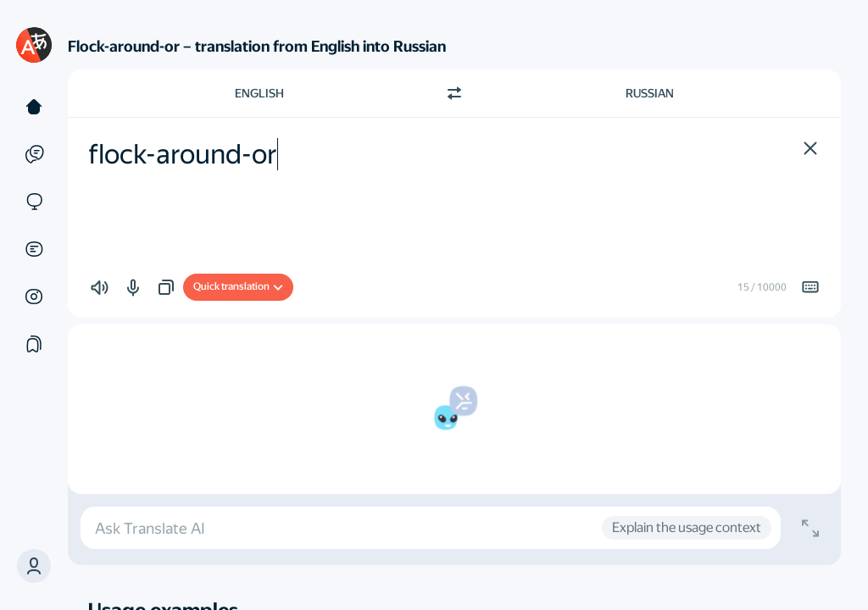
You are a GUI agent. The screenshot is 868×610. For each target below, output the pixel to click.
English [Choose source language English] (259, 93)
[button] (34, 566)
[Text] (34, 107)
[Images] (34, 297)
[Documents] (34, 249)
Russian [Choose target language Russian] (650, 93)
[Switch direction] (454, 93)
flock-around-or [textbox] (183, 154)
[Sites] (34, 202)
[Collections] (34, 344)
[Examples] (34, 154)
